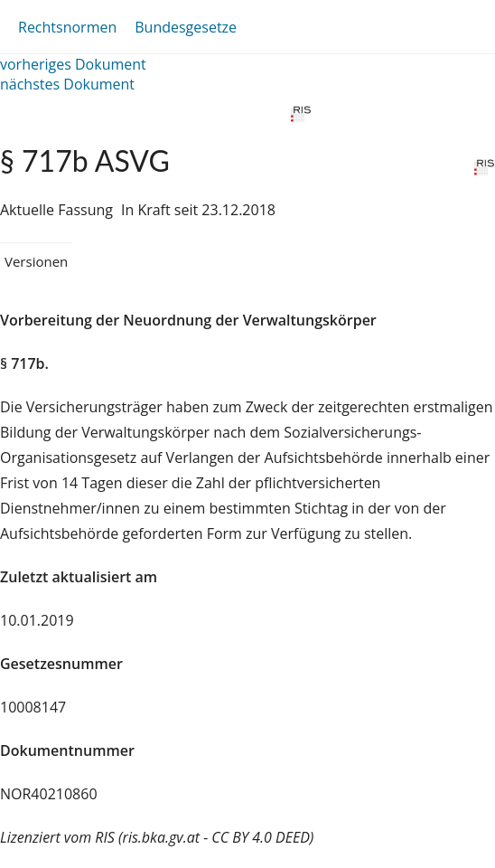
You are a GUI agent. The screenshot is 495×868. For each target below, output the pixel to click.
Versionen (36, 261)
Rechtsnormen (67, 27)
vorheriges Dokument (73, 64)
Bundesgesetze (186, 27)
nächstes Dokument (67, 84)
